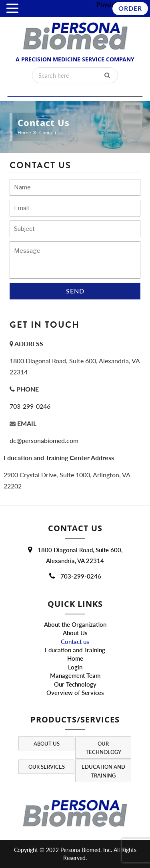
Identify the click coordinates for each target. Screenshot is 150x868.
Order (130, 8)
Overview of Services (75, 693)
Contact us (75, 642)
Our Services (47, 767)
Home (24, 133)
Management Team (75, 675)
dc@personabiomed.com (44, 440)
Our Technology (75, 684)
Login (75, 667)
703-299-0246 (30, 406)
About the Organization (75, 624)
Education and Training (75, 650)
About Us (75, 633)
